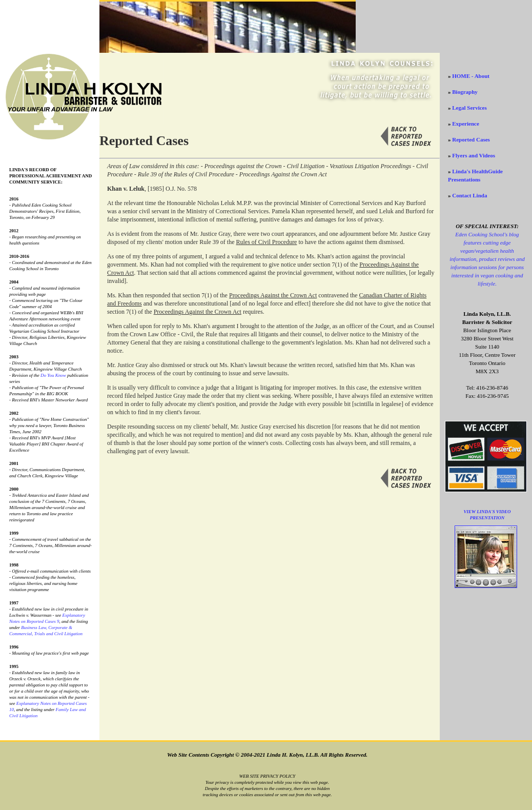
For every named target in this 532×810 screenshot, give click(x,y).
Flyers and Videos (474, 155)
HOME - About (471, 76)
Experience (466, 124)
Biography (465, 92)
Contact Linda (469, 195)
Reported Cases (471, 139)
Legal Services (469, 108)
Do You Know (53, 375)
